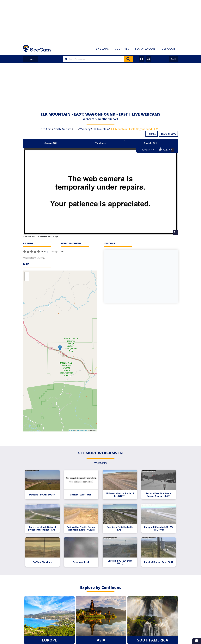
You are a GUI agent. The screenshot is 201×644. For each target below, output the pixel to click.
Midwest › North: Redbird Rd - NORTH (120, 493)
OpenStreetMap (82, 429)
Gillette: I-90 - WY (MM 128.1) (120, 559)
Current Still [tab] (52, 143)
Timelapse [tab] (100, 143)
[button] (171, 150)
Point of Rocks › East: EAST (158, 559)
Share (152, 134)
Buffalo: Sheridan (43, 559)
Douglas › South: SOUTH (43, 493)
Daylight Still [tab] (149, 143)
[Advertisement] (100, 21)
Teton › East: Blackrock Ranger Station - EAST (158, 493)
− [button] (27, 277)
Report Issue (168, 134)
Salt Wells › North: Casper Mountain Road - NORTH (82, 526)
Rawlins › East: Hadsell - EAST (120, 526)
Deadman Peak (82, 559)
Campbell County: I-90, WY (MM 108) (158, 526)
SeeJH (173, 59)
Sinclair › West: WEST (82, 493)
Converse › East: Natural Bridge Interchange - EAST (43, 526)
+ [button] (27, 273)
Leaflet (72, 429)
